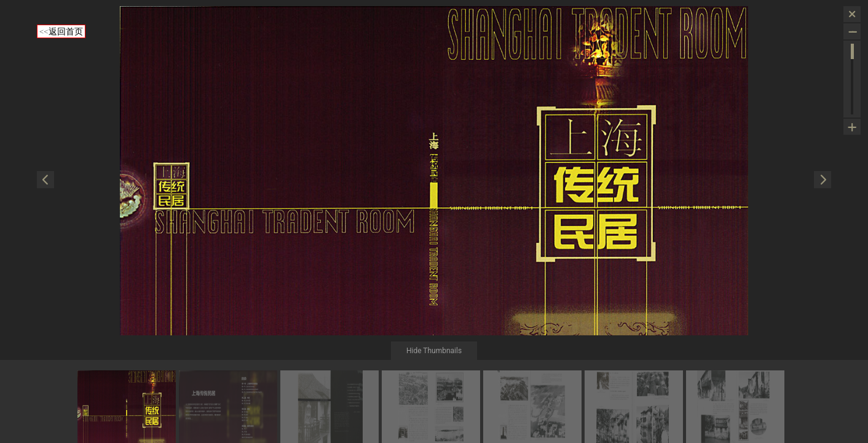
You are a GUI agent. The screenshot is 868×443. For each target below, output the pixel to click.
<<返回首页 (61, 31)
